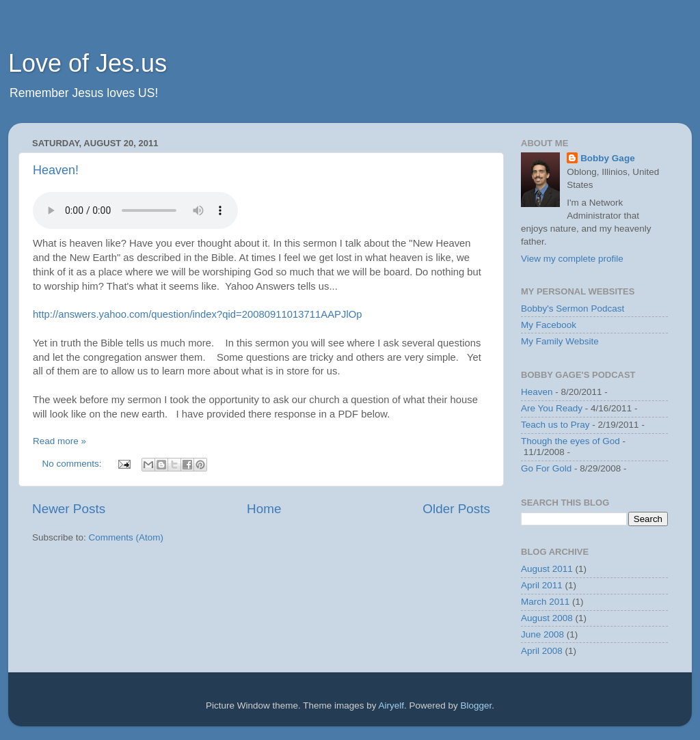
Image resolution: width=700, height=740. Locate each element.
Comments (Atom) (126, 537)
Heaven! (56, 170)
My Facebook (549, 325)
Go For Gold (546, 468)
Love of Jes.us (87, 63)
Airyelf (392, 705)
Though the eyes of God (570, 441)
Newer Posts (69, 509)
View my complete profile (572, 259)
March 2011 (545, 602)
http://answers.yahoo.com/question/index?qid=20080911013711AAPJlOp (198, 314)
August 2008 (547, 618)
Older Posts (456, 509)
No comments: (73, 464)
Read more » (59, 441)
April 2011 (542, 585)
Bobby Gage (608, 158)
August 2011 (547, 569)
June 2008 (542, 634)
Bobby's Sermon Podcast (573, 309)
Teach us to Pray (555, 425)
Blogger (476, 705)
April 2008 (542, 651)
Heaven (537, 392)
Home (264, 509)
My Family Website (560, 341)
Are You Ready (552, 408)
